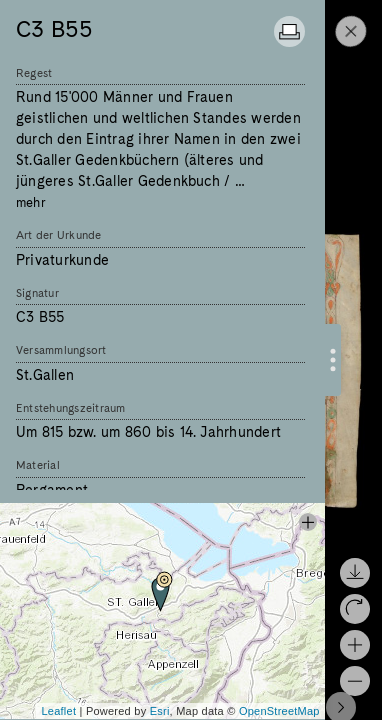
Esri (160, 711)
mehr (31, 202)
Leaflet (58, 711)
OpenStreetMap (279, 711)
